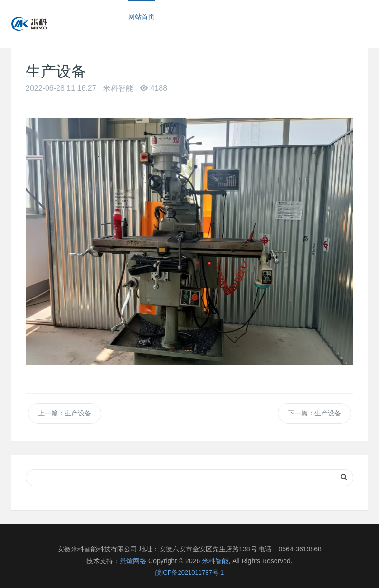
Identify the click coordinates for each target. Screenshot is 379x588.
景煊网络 (133, 561)
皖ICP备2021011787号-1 (190, 573)
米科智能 (215, 561)
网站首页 (142, 17)
